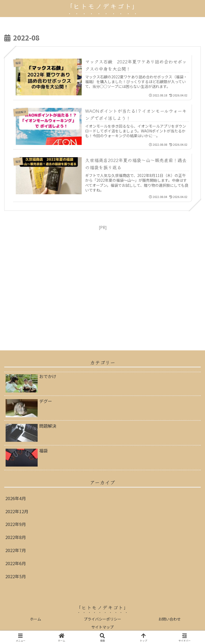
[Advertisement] (102, 284)
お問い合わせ (169, 619)
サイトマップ (102, 627)
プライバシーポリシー (102, 619)
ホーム (36, 619)
